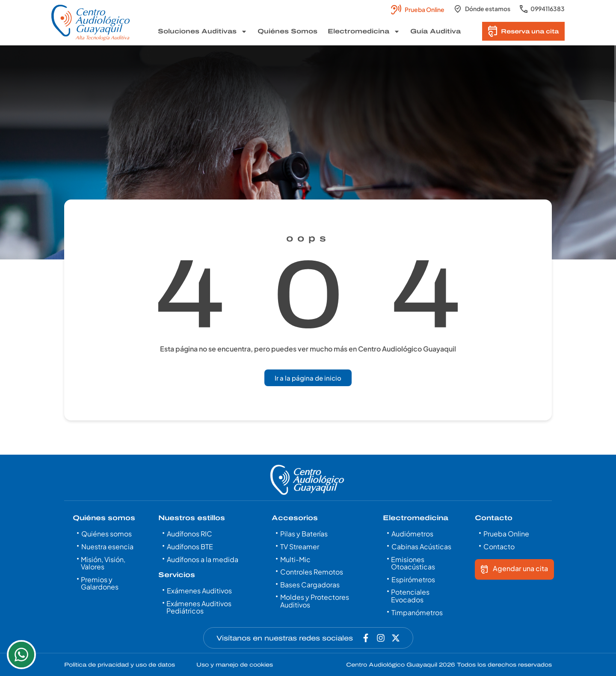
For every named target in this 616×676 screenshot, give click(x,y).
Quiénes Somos (287, 31)
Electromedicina (364, 31)
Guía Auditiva (435, 31)
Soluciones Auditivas (203, 31)
